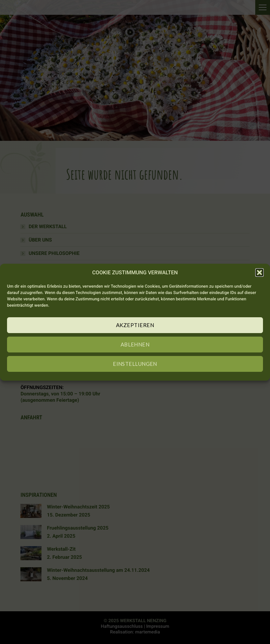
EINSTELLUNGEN (135, 364)
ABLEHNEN (135, 344)
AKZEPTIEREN (135, 325)
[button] (259, 273)
